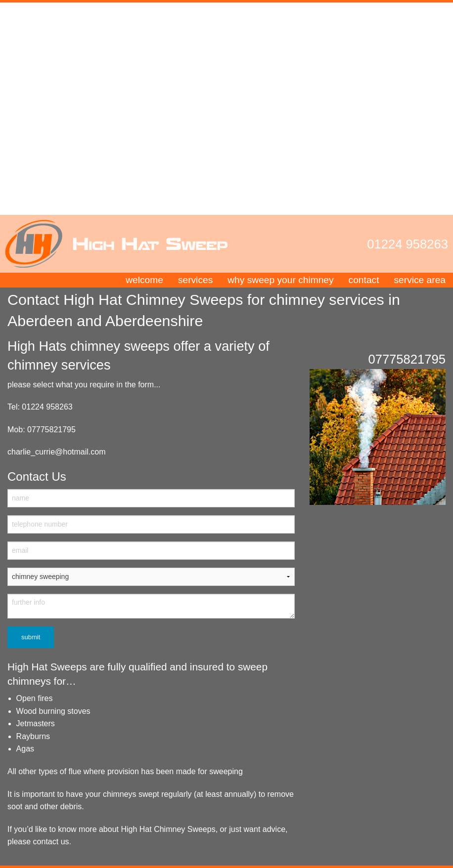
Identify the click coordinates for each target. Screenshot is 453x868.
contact (364, 280)
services (195, 280)
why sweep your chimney (280, 280)
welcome (144, 280)
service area (420, 280)
